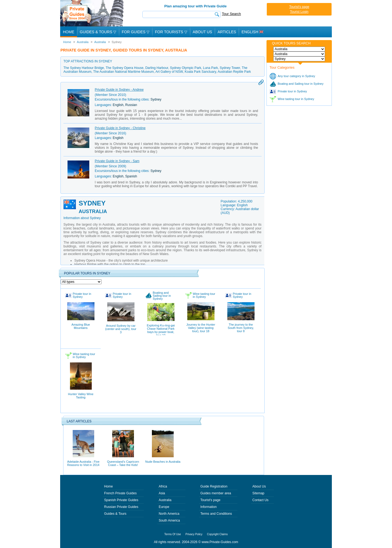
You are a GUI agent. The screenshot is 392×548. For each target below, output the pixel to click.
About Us (202, 32)
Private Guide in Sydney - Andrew (119, 90)
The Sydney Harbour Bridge (84, 68)
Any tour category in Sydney (296, 76)
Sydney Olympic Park (186, 68)
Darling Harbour (157, 68)
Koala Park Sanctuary (200, 72)
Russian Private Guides (121, 507)
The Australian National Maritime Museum (123, 72)
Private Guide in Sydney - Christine (120, 128)
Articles (227, 32)
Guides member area (216, 493)
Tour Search (231, 14)
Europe (164, 507)
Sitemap (258, 493)
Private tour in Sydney (292, 91)
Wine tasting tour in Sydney (296, 99)
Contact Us (260, 500)
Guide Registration (214, 486)
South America (169, 520)
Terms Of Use (173, 534)
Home (69, 32)
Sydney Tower (230, 68)
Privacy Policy (194, 534)
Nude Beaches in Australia (163, 447)
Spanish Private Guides (121, 500)
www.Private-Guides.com (220, 542)
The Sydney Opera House (125, 68)
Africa (163, 486)
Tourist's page (299, 7)
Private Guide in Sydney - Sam (117, 161)
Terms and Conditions (216, 514)
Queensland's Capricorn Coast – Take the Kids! (123, 448)
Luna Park (211, 68)
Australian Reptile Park (234, 72)
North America (169, 514)
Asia (162, 493)
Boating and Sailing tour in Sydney (301, 84)
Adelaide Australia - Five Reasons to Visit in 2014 (83, 448)
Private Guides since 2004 (92, 13)
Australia (165, 500)
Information (209, 507)
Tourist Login (299, 12)
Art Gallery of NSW (169, 72)
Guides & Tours (115, 514)
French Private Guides (120, 493)
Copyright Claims (217, 534)
